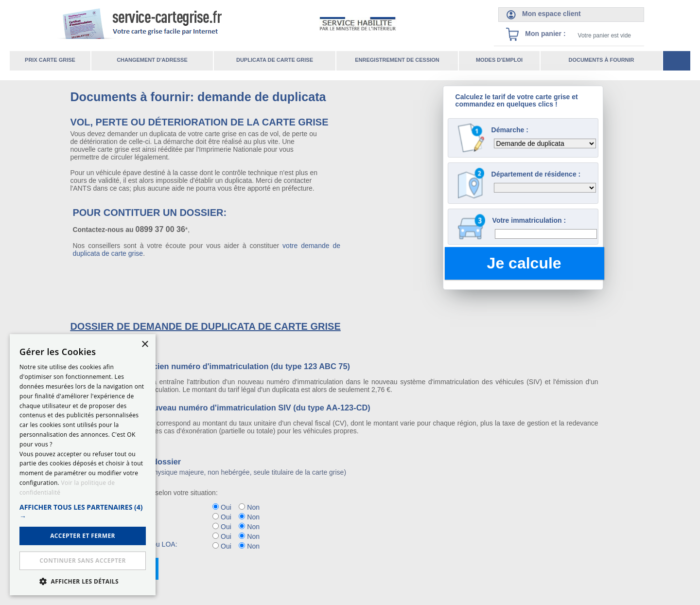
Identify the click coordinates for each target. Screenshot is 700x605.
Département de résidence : (536, 174)
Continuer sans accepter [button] (82, 561)
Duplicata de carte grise (275, 60)
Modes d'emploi (499, 60)
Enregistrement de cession (397, 60)
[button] (83, 512)
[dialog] (83, 465)
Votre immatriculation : (529, 220)
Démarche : (510, 130)
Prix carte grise (50, 60)
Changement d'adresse (152, 60)
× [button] (145, 345)
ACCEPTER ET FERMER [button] (83, 536)
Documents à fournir (601, 60)
